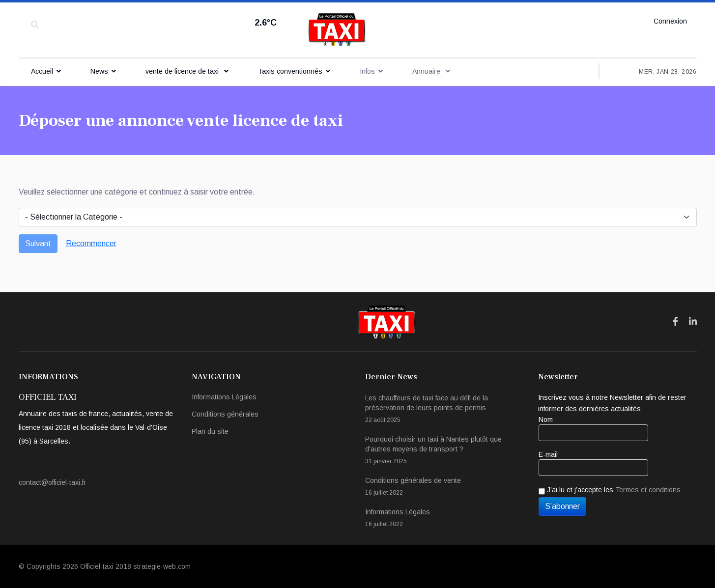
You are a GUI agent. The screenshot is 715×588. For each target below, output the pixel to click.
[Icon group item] (675, 322)
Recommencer (91, 243)
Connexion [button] (670, 21)
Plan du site (210, 431)
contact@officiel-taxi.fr (52, 482)
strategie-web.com (162, 566)
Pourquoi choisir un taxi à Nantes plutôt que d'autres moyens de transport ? (444, 451)
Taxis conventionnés (290, 71)
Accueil (42, 71)
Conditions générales (225, 414)
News (99, 71)
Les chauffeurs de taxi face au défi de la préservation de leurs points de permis (444, 409)
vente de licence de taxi (183, 71)
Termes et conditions (648, 490)
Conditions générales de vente (444, 487)
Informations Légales (224, 397)
